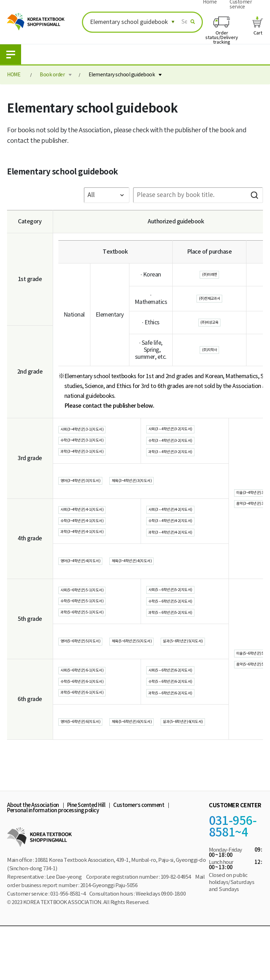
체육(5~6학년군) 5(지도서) (166, 670)
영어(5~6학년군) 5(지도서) (92, 670)
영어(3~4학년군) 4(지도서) (92, 583)
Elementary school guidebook (122, 75)
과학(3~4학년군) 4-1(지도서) (95, 552)
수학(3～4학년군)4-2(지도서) (183, 537)
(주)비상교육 (209, 323)
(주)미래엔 (209, 275)
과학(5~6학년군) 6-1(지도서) (95, 739)
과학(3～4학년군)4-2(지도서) (183, 553)
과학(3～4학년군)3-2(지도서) (183, 461)
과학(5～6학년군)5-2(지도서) (183, 644)
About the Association (33, 859)
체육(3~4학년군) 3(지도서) (166, 492)
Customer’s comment (139, 859)
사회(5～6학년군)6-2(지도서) (183, 710)
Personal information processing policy (53, 864)
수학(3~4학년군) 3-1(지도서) (95, 446)
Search (254, 195)
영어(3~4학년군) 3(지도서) (92, 492)
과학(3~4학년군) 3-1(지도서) (95, 460)
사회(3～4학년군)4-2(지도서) (183, 522)
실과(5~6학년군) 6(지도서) (92, 780)
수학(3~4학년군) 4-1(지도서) (95, 537)
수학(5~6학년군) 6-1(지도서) (95, 725)
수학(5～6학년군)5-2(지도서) (183, 629)
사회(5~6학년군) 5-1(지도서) (95, 615)
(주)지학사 (209, 350)
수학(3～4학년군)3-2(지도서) (183, 446)
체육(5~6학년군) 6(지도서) (166, 766)
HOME (14, 75)
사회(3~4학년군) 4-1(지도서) (95, 523)
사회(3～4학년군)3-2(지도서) (183, 431)
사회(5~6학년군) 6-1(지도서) (95, 711)
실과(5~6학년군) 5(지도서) (92, 684)
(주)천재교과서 (209, 299)
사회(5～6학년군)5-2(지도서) (183, 614)
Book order (52, 75)
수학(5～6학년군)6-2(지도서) (183, 725)
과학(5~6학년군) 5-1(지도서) (95, 643)
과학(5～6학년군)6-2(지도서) (183, 740)
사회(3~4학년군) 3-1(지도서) (95, 432)
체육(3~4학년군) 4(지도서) (166, 583)
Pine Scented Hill (86, 859)
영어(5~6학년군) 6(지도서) (92, 766)
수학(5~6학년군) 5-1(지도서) (95, 629)
